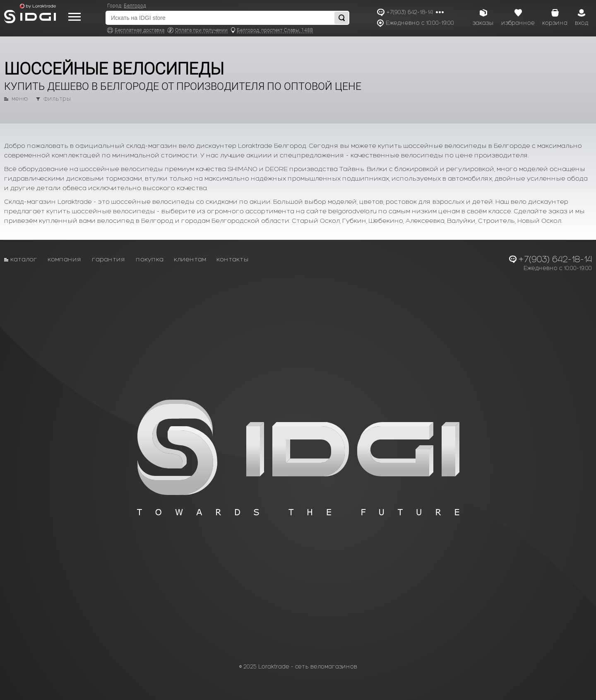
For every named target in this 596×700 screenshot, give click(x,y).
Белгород (135, 6)
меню (20, 99)
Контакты (233, 259)
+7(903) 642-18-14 (410, 12)
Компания (65, 259)
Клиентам (190, 259)
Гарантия (109, 259)
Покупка (150, 259)
